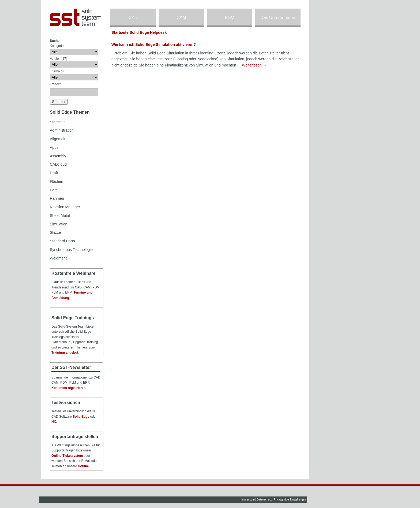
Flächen (57, 181)
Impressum (248, 500)
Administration (62, 130)
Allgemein (58, 139)
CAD (133, 18)
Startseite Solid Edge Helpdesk (139, 32)
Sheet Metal (60, 216)
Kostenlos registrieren (68, 388)
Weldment (58, 258)
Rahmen (57, 198)
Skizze (55, 232)
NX (54, 422)
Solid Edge (81, 417)
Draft (54, 173)
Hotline (83, 466)
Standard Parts (62, 241)
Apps (54, 147)
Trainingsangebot (65, 353)
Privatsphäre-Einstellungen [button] (290, 500)
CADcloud (58, 164)
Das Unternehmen (278, 18)
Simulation (59, 224)
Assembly (58, 156)
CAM (181, 18)
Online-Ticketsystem (67, 456)
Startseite (58, 122)
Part (53, 190)
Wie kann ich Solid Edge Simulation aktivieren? (154, 45)
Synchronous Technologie (71, 250)
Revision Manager (65, 207)
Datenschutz (264, 500)
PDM (230, 18)
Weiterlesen (254, 65)
